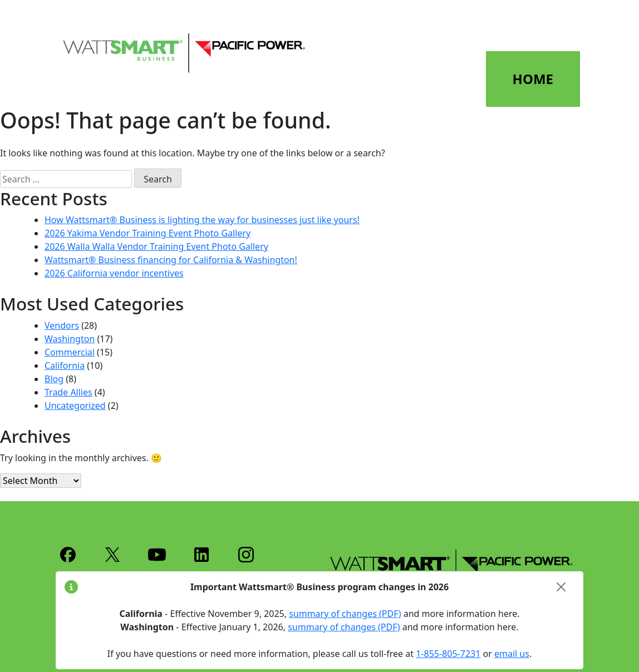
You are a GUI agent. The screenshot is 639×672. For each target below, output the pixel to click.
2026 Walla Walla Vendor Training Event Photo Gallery (156, 246)
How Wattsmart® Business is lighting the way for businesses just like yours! (202, 220)
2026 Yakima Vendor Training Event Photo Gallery (148, 233)
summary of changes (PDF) (345, 614)
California (65, 365)
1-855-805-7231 (448, 654)
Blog (54, 379)
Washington (70, 339)
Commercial (70, 352)
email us (512, 654)
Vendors (62, 325)
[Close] (561, 587)
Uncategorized (75, 406)
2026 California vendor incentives (114, 273)
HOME (533, 79)
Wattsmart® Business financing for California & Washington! (171, 260)
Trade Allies (68, 392)
